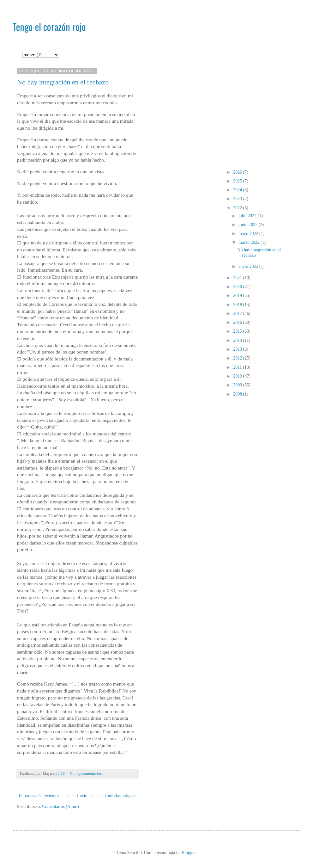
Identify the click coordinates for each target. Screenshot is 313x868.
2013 (238, 349)
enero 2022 (249, 266)
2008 (238, 394)
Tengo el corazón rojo (49, 27)
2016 (238, 322)
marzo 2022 (250, 242)
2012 (238, 358)
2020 (238, 287)
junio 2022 (249, 225)
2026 (238, 172)
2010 (238, 376)
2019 (238, 295)
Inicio (82, 796)
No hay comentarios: (87, 773)
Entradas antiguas (121, 796)
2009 (238, 385)
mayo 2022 (249, 234)
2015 (238, 331)
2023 (238, 199)
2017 (238, 314)
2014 (238, 340)
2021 (238, 278)
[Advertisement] (221, 114)
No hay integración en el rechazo (63, 82)
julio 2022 (248, 216)
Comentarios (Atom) (60, 806)
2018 (238, 305)
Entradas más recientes (39, 796)
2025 (238, 181)
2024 (238, 190)
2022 (238, 208)
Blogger (189, 853)
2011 (238, 367)
